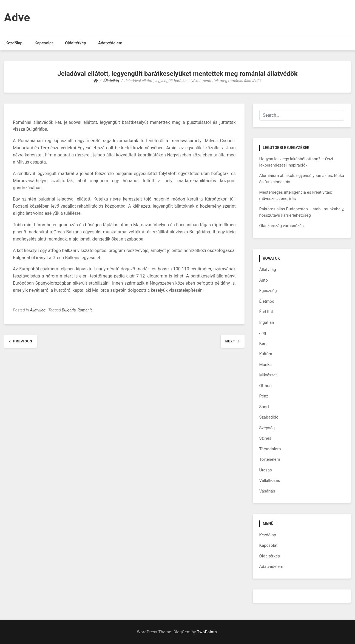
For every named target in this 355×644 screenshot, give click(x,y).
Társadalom (270, 449)
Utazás (266, 470)
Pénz (264, 396)
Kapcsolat (44, 43)
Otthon (265, 386)
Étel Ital (266, 312)
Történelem (270, 459)
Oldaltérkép (76, 43)
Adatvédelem (110, 43)
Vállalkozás (270, 480)
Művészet (268, 375)
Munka (265, 365)
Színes (265, 438)
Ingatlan (267, 322)
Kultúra (266, 354)
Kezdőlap (14, 43)
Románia (85, 310)
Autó (264, 280)
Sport (264, 407)
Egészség (268, 291)
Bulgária (69, 310)
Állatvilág (38, 310)
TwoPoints (207, 632)
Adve (17, 18)
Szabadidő (269, 417)
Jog (263, 333)
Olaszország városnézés (282, 226)
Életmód (267, 301)
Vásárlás (267, 491)
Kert (263, 344)
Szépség (267, 428)
